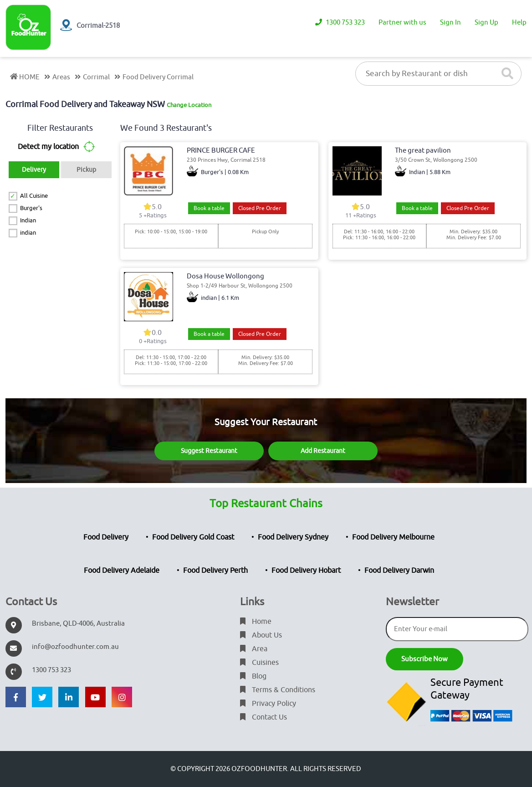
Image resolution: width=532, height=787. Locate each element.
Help (519, 23)
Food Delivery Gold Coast (193, 537)
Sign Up (486, 23)
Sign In (450, 23)
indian (28, 233)
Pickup (86, 170)
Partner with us (402, 23)
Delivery (34, 170)
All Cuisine (34, 196)
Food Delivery (106, 537)
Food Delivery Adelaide (122, 571)
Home (256, 622)
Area (254, 649)
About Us (261, 635)
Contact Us (263, 717)
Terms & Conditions (278, 690)
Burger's (31, 208)
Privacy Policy (268, 704)
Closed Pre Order (260, 208)
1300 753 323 (340, 23)
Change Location (189, 105)
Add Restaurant (323, 451)
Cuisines (259, 663)
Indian (28, 220)
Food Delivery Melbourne (393, 537)
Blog (253, 676)
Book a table (209, 208)
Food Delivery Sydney (293, 537)
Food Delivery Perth (215, 571)
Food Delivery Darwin (399, 571)
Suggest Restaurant (209, 451)
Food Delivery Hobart (306, 571)
